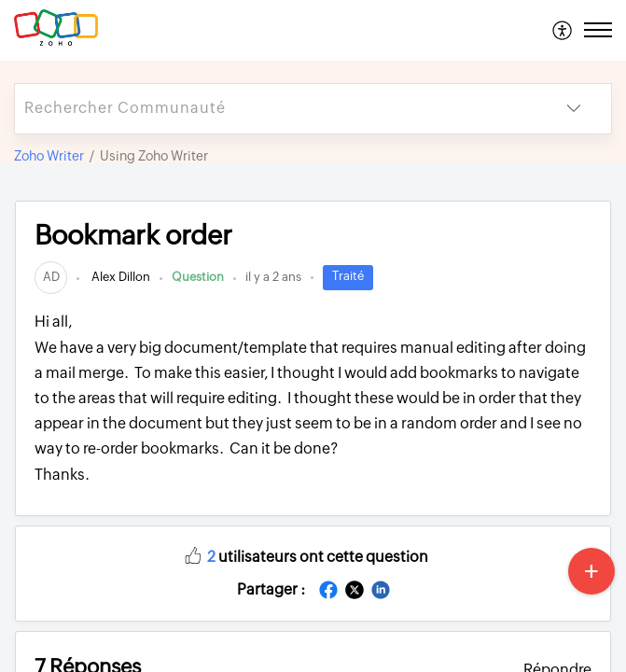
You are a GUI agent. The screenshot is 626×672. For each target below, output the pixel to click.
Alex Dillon (119, 277)
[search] (276, 109)
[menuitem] (563, 30)
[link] (51, 277)
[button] (563, 30)
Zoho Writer (49, 156)
